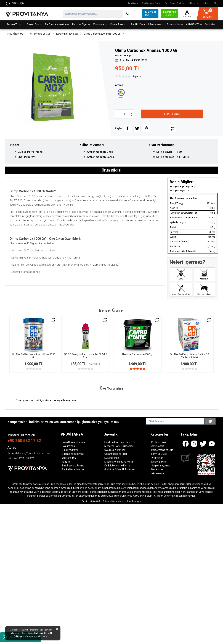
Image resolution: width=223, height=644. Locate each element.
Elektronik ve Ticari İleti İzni (120, 442)
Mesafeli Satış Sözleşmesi (119, 446)
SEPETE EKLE (172, 114)
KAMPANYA (194, 25)
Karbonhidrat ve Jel (67, 34)
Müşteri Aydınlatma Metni (119, 462)
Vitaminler (100, 25)
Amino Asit (34, 25)
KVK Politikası (112, 458)
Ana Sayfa (133, 3)
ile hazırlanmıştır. (133, 501)
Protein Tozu (15, 25)
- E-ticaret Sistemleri (113, 501)
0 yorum (138, 76)
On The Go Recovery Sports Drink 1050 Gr (34, 356)
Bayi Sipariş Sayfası (174, 3)
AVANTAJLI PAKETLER (150, 14)
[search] (98, 14)
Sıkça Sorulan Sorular (74, 442)
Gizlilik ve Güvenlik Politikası (120, 469)
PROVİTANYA (15, 34)
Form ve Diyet (81, 25)
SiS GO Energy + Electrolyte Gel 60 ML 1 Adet (86, 356)
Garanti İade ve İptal (116, 454)
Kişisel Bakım (119, 25)
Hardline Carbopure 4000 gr (138, 354)
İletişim (206, 3)
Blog (216, 3)
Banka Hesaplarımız (73, 469)
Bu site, (86, 501)
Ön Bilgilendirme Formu (117, 466)
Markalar (211, 25)
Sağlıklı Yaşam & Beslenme (147, 25)
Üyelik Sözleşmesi (115, 450)
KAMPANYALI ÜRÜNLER (169, 14)
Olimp (127, 55)
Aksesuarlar (175, 25)
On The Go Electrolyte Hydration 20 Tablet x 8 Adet (189, 356)
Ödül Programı (70, 450)
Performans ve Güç (57, 25)
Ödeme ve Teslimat (73, 454)
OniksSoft (96, 501)
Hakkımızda (193, 3)
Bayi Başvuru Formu (151, 3)
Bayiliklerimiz (69, 458)
